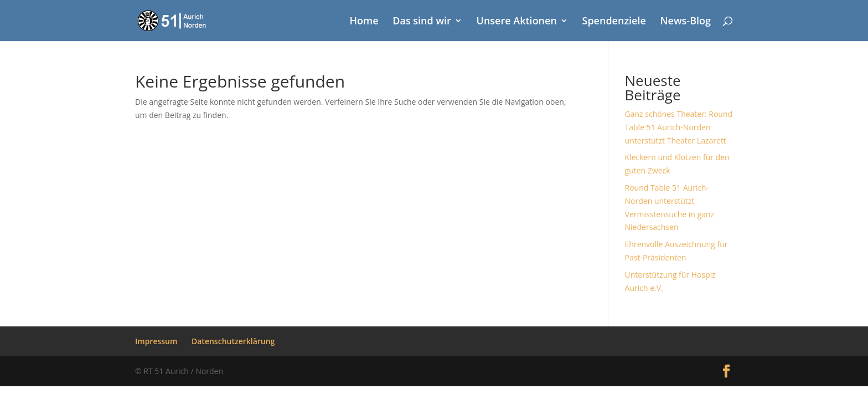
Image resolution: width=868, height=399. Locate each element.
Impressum (156, 341)
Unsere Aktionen (517, 22)
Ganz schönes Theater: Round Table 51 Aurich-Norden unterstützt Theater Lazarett (679, 127)
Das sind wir (422, 22)
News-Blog (685, 22)
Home (364, 22)
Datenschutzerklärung (233, 341)
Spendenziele (614, 22)
